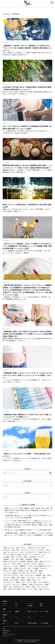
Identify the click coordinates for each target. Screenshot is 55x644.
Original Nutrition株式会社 (30, 642)
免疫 (44, 575)
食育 (26, 557)
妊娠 (40, 573)
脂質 (31, 571)
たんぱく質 (27, 564)
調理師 (13, 578)
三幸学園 (16, 568)
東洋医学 (23, 580)
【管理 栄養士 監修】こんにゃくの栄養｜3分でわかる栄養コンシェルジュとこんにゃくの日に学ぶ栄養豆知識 (28, 517)
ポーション (41, 557)
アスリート (6, 564)
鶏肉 (22, 575)
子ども (22, 552)
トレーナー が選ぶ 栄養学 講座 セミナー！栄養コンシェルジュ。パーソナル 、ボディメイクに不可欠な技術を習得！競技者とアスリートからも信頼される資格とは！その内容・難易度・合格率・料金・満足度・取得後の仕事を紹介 (28, 524)
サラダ (26, 571)
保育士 (28, 587)
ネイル (23, 582)
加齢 (24, 573)
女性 (13, 559)
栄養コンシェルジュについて (11, 561)
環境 (24, 589)
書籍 (36, 561)
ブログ (29, 617)
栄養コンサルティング (45, 552)
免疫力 (41, 604)
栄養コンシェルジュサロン (36, 584)
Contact (5, 632)
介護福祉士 (24, 584)
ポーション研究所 (44, 611)
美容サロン (47, 582)
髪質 (35, 582)
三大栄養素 (35, 568)
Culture (5, 621)
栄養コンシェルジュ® (32, 611)
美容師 (18, 582)
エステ (40, 582)
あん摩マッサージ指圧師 (14, 589)
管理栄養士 (6, 559)
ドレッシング (7, 573)
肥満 (15, 571)
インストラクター (35, 555)
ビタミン (34, 564)
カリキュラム (7, 584)
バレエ (39, 580)
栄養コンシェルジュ (9, 548)
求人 (38, 587)
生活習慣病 (29, 559)
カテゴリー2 (7, 550)
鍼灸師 (41, 571)
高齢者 (47, 584)
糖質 (10, 568)
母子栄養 (20, 571)
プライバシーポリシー (9, 634)
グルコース (45, 587)
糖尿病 (29, 580)
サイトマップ (7, 636)
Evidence (5, 601)
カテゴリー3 (24, 550)
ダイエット (26, 555)
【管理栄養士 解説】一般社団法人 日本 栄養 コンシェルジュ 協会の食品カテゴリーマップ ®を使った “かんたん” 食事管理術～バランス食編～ (28, 535)
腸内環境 (39, 575)
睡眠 (44, 578)
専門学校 (6, 580)
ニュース (29, 589)
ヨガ (10, 587)
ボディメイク (16, 584)
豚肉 (5, 589)
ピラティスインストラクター (11, 575)
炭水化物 (41, 564)
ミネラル (30, 566)
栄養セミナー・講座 (15, 555)
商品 (18, 578)
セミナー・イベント (7, 611)
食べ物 (18, 548)
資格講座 (17, 611)
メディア (48, 550)
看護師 (5, 568)
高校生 (35, 589)
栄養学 (22, 559)
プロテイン (47, 589)
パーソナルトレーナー (31, 552)
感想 (43, 548)
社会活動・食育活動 (32, 623)
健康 (13, 557)
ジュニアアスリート (9, 582)
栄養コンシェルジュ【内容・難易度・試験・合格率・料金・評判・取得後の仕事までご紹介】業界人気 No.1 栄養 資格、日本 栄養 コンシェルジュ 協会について (28, 510)
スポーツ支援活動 (44, 623)
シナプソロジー (31, 578)
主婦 (36, 571)
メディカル (15, 566)
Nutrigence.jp (7, 631)
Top (4, 629)
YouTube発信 (32, 557)
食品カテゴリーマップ (34, 548)
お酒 (17, 559)
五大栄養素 (6, 557)
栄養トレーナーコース (45, 561)
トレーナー (32, 550)
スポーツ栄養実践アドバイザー (42, 566)
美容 (34, 580)
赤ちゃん (6, 571)
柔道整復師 (23, 566)
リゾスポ (14, 564)
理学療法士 (30, 561)
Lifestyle (5, 615)
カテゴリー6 (41, 550)
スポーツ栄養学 (14, 580)
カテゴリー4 (44, 568)
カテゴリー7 (7, 566)
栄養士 (23, 578)
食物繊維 (36, 559)
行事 (4, 623)
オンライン (23, 568)
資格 (13, 550)
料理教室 (23, 561)
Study (4, 609)
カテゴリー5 (19, 557)
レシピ (44, 555)
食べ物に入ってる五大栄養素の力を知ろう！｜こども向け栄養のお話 (28, 530)
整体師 (5, 587)
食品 (5, 552)
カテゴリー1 (14, 552)
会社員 (49, 575)
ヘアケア (29, 582)
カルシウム (6, 578)
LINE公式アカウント (19, 587)
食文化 (20, 564)
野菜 (18, 550)
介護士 (33, 587)
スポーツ (6, 555)
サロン (39, 578)
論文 (29, 568)
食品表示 (15, 573)
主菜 (40, 589)
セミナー (24, 548)
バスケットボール (30, 575)
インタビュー (34, 573)
